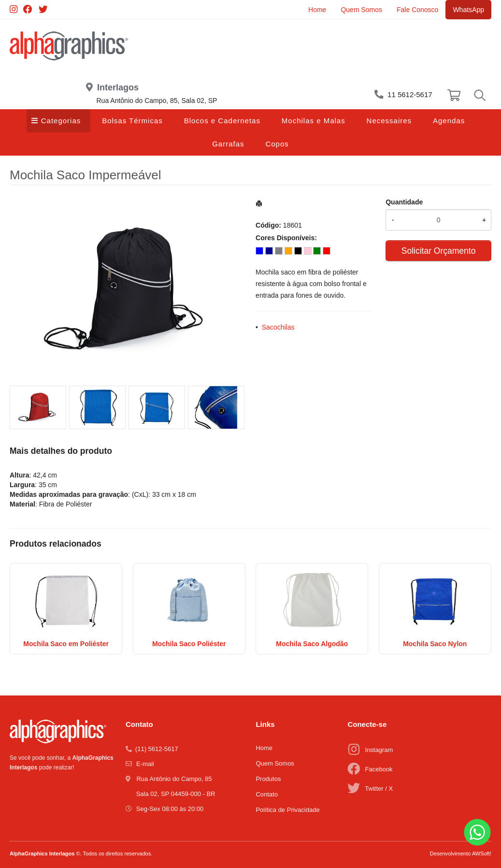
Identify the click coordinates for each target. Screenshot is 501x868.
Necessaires (389, 121)
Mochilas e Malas (314, 121)
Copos (277, 144)
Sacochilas (278, 327)
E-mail (145, 764)
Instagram (379, 750)
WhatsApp (468, 10)
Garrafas (228, 144)
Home (317, 10)
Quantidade (404, 202)
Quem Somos (361, 10)
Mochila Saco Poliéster (189, 644)
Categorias (61, 121)
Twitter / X (379, 788)
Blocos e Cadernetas (222, 121)
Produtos (268, 779)
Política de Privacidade (287, 810)
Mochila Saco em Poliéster (66, 644)
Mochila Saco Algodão (312, 644)
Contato (267, 794)
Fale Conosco (417, 10)
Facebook (379, 769)
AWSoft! (482, 854)
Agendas (449, 121)
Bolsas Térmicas (132, 121)
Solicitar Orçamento (439, 251)
